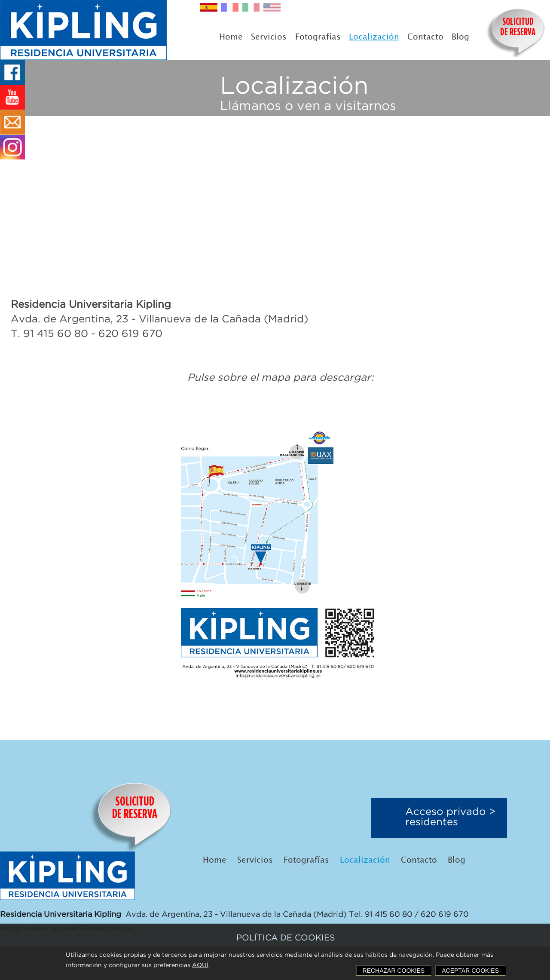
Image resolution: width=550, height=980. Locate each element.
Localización (374, 37)
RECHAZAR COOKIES (394, 971)
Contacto (425, 37)
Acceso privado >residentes (450, 817)
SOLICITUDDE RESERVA (518, 27)
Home (231, 37)
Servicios (269, 37)
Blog (460, 37)
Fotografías (318, 37)
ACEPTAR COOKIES (470, 971)
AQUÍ (200, 965)
